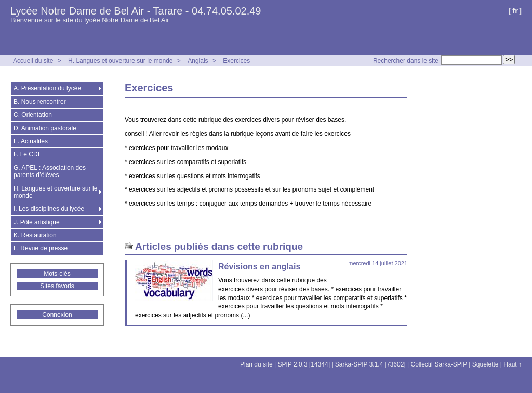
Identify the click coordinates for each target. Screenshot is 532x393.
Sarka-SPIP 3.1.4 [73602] (370, 364)
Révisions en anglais (259, 267)
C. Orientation (33, 115)
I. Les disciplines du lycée (49, 209)
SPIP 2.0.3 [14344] (304, 364)
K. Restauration (35, 235)
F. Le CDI (26, 154)
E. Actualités (31, 141)
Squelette (486, 364)
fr (515, 11)
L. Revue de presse (41, 248)
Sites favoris (57, 286)
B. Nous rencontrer (40, 102)
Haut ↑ (513, 364)
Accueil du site (33, 61)
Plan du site (256, 364)
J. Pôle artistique (37, 222)
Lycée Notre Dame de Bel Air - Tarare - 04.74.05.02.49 (136, 11)
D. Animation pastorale (45, 128)
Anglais (198, 61)
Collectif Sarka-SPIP (439, 364)
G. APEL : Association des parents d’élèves (50, 171)
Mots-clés (57, 274)
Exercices (236, 61)
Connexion (57, 315)
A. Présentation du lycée (47, 88)
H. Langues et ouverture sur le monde (120, 61)
